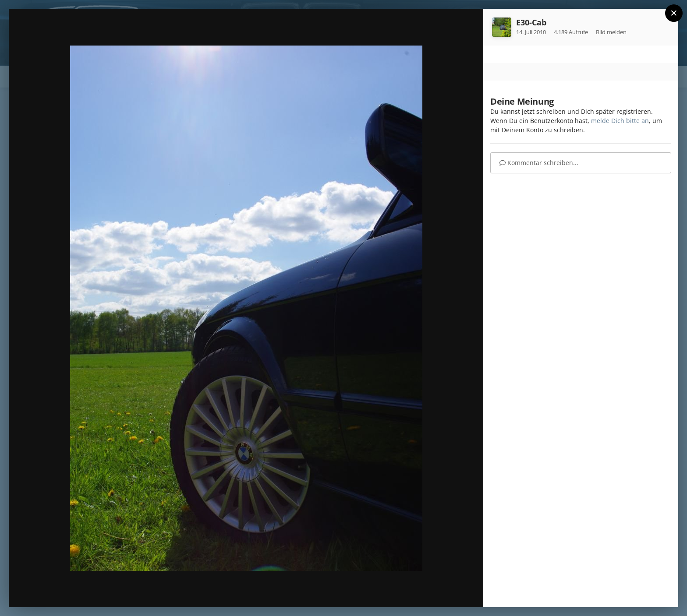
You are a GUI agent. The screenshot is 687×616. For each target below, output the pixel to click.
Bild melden (611, 32)
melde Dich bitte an (620, 121)
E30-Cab (531, 22)
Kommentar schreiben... (539, 163)
